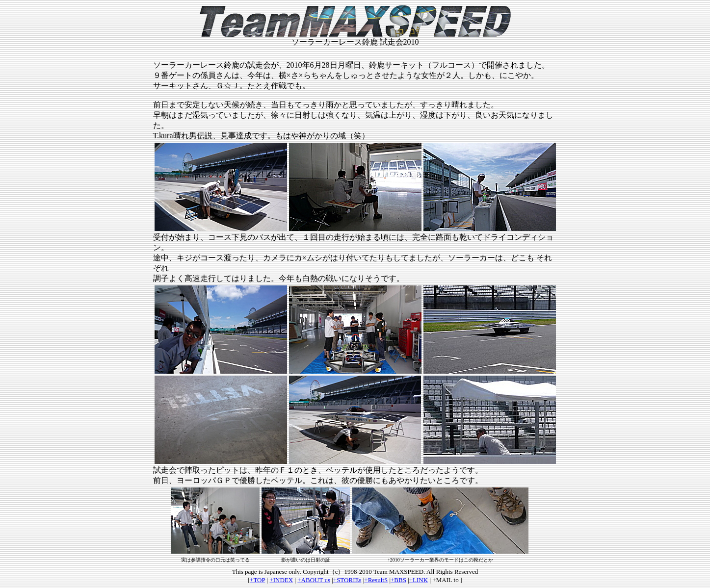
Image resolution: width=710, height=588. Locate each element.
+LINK (419, 580)
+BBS (398, 580)
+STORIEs (347, 580)
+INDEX (281, 580)
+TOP (257, 580)
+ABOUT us (314, 580)
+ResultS (376, 580)
